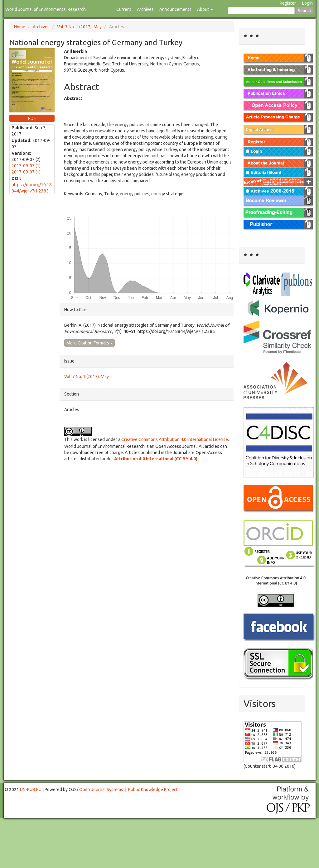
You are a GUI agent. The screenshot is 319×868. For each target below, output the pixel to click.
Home (20, 27)
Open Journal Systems (101, 790)
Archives (145, 9)
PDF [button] (32, 118)
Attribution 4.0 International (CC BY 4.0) (156, 459)
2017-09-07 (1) (26, 166)
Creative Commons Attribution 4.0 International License (175, 439)
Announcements (175, 9)
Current (124, 9)
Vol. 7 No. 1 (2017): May (79, 27)
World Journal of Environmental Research (46, 9)
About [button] (205, 9)
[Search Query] (261, 11)
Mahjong (25, 822)
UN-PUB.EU (31, 790)
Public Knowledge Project (153, 790)
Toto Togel (25, 821)
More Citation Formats (89, 343)
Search (304, 11)
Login (307, 3)
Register (288, 3)
